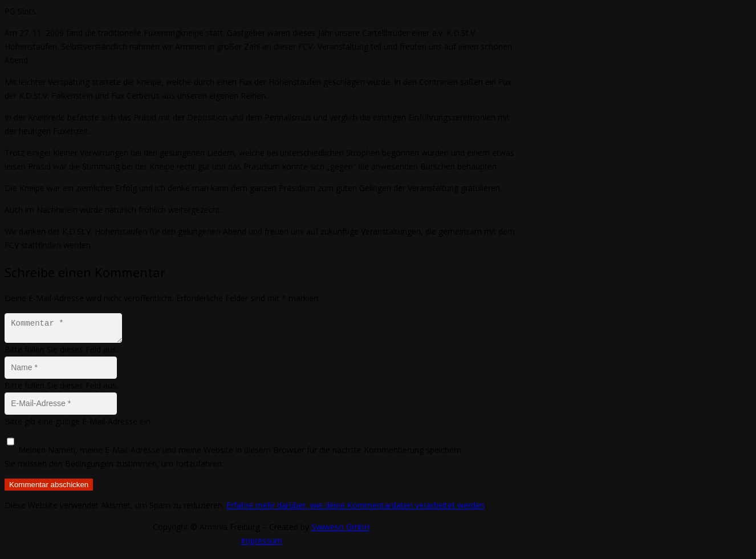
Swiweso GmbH (340, 530)
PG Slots (20, 11)
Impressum (261, 544)
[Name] (61, 371)
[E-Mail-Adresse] (61, 407)
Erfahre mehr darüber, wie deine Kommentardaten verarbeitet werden (355, 509)
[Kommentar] (67, 330)
